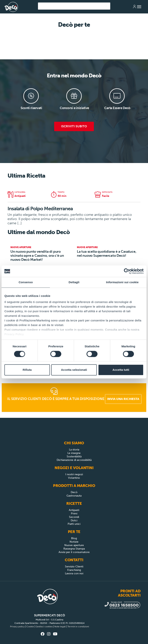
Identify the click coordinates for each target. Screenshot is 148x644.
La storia (74, 450)
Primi (74, 514)
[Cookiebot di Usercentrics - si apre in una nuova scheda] (127, 271)
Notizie (74, 542)
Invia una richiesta (123, 399)
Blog (74, 538)
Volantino (74, 478)
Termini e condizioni (78, 627)
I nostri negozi (74, 474)
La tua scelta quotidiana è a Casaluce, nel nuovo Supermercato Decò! (107, 254)
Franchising (74, 570)
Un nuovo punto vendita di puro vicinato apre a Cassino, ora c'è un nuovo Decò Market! (37, 256)
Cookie (30, 627)
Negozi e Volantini (74, 468)
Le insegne (74, 453)
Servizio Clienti (74, 567)
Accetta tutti (121, 370)
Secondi (74, 517)
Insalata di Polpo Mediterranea (40, 209)
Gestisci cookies (44, 627)
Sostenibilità (74, 457)
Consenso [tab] (26, 282)
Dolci (74, 520)
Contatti (74, 560)
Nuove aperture (74, 545)
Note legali (60, 627)
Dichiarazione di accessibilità (74, 460)
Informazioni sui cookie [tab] (122, 282)
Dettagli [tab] (74, 282)
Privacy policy (17, 627)
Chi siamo (74, 443)
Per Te (74, 532)
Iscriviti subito (74, 126)
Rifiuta (27, 370)
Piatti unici (74, 524)
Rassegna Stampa (74, 549)
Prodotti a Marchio (74, 486)
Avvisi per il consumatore (74, 552)
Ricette (74, 503)
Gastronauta (74, 496)
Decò (74, 492)
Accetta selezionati (74, 370)
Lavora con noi (74, 573)
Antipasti (74, 510)
